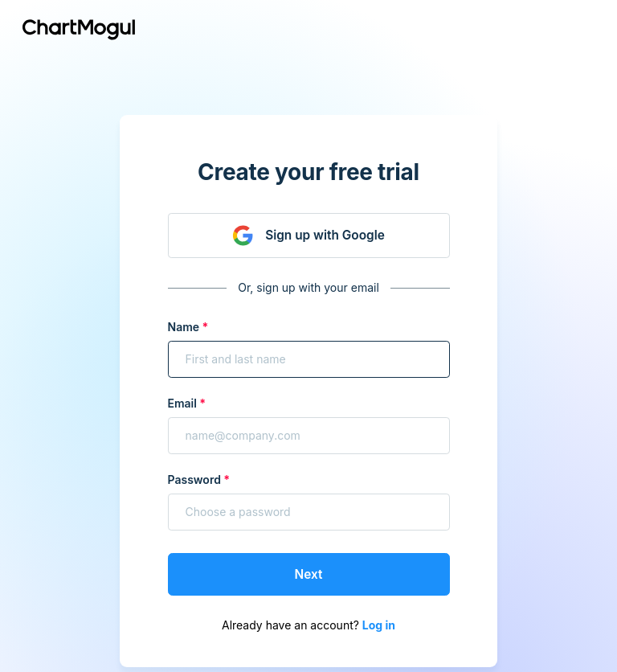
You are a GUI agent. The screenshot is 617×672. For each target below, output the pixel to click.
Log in (379, 625)
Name (184, 327)
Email (182, 403)
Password (194, 479)
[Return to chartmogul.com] (79, 29)
